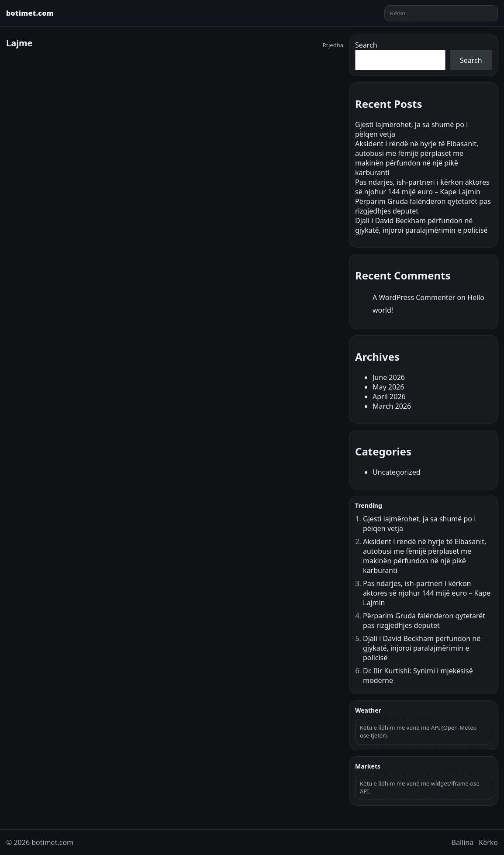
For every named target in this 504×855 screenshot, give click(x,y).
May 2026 (388, 387)
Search (366, 45)
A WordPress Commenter (414, 297)
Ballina (463, 842)
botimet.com (30, 13)
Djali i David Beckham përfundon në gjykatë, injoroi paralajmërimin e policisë (421, 225)
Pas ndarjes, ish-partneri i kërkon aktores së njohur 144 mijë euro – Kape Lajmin (422, 187)
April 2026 (389, 396)
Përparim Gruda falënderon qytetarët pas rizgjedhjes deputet (424, 621)
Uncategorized (397, 472)
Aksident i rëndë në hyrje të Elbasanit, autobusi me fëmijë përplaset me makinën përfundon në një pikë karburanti (417, 158)
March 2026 (392, 406)
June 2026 (389, 377)
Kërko (488, 842)
